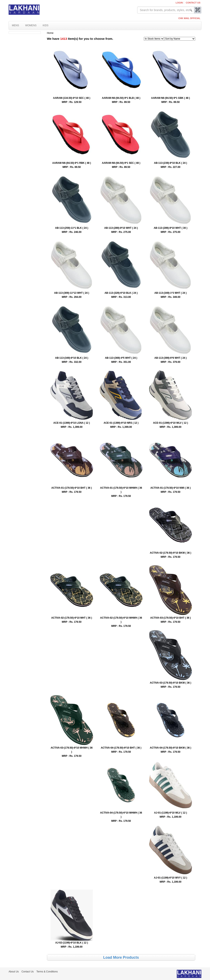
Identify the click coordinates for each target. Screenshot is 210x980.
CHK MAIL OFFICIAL (189, 18)
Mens (15, 25)
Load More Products (121, 957)
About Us (14, 972)
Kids (46, 25)
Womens (31, 25)
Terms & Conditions (47, 972)
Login (179, 3)
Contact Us (193, 3)
